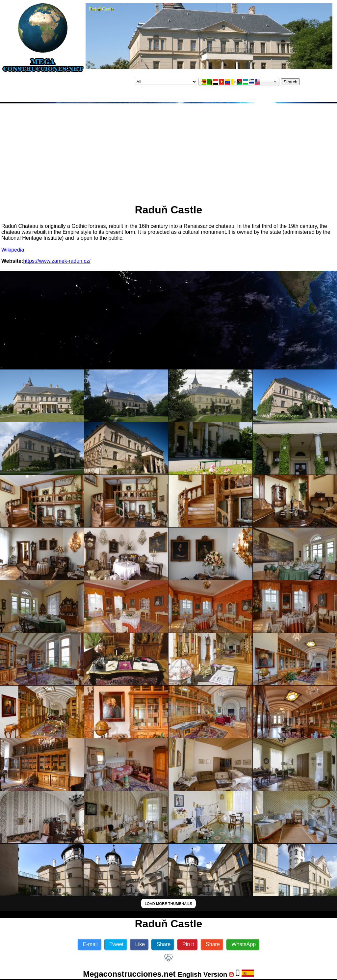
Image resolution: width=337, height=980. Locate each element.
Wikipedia (13, 250)
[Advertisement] (168, 151)
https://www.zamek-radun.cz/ (57, 261)
